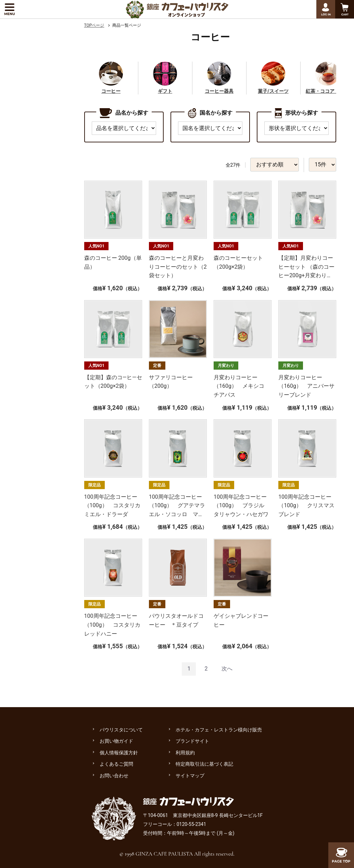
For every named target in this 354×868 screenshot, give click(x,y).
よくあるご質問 (116, 764)
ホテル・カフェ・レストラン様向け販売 (219, 730)
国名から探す (210, 113)
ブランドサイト (192, 741)
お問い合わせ (114, 776)
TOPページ (94, 25)
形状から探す (296, 113)
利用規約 (185, 753)
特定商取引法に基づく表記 (204, 764)
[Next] (227, 669)
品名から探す (124, 113)
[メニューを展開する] (9, 9)
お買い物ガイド (116, 741)
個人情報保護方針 (119, 753)
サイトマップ (190, 776)
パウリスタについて (121, 730)
